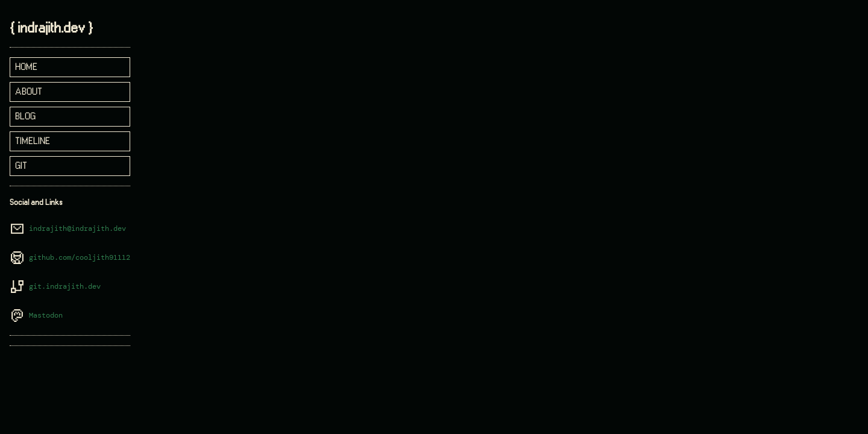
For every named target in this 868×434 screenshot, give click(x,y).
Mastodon (46, 316)
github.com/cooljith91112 (80, 258)
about (29, 92)
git (21, 166)
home (26, 67)
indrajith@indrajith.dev (77, 229)
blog (25, 117)
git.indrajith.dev (65, 287)
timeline (33, 141)
